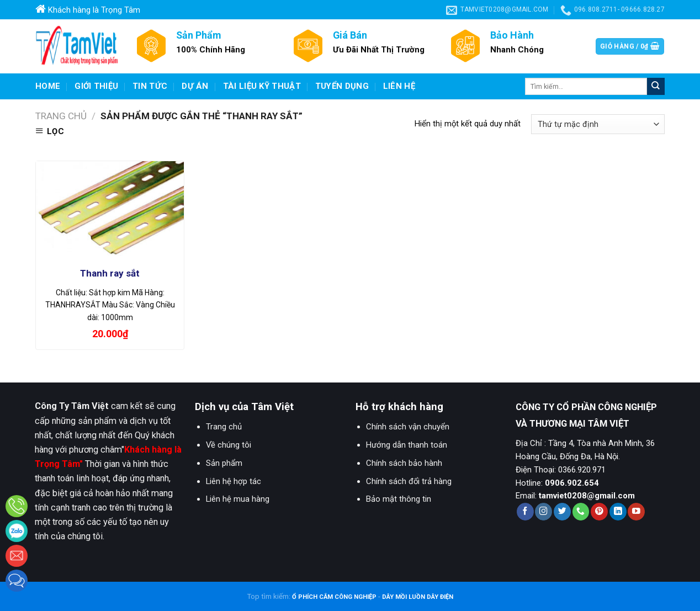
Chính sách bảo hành (404, 463)
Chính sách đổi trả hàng (409, 481)
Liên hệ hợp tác (234, 481)
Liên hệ (399, 86)
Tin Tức (150, 86)
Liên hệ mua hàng (238, 499)
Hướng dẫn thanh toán (407, 445)
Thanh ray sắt (110, 273)
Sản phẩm (224, 463)
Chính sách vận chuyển (408, 427)
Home (48, 86)
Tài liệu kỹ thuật (262, 86)
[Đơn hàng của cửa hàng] (598, 124)
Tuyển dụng (342, 86)
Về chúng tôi (229, 445)
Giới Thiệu (96, 86)
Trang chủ (61, 116)
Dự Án (195, 86)
